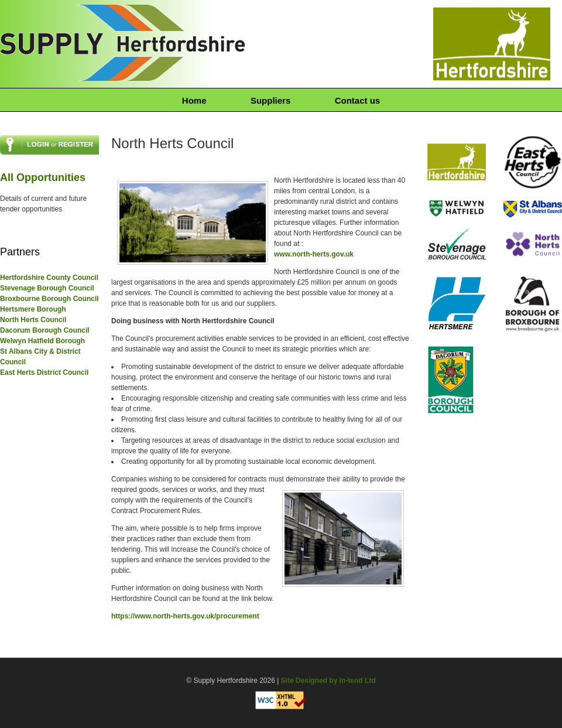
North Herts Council (33, 320)
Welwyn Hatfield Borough (42, 341)
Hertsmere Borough (33, 309)
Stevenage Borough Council (47, 288)
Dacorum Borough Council (45, 330)
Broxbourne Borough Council (49, 299)
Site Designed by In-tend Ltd (328, 681)
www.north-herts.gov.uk (314, 254)
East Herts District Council (44, 372)
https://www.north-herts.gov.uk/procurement (185, 616)
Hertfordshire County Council (49, 278)
